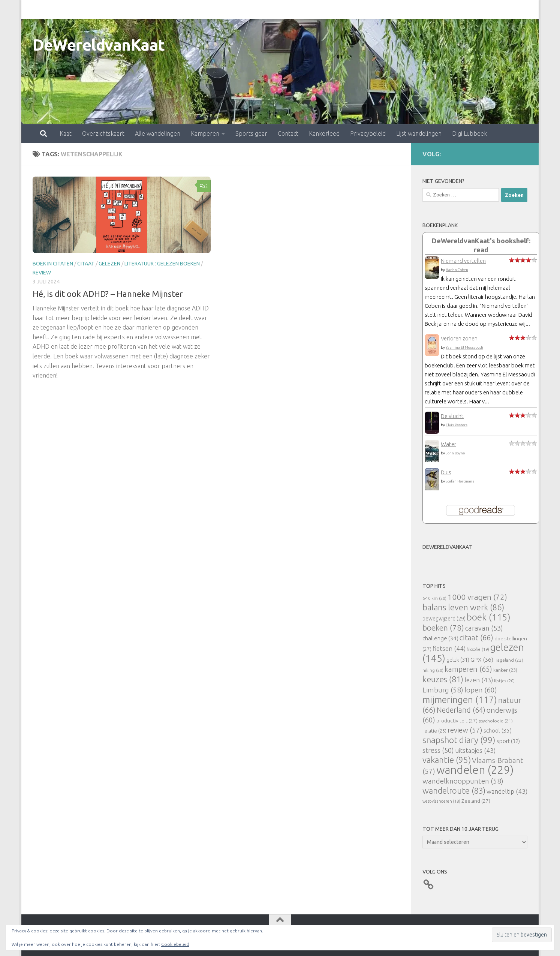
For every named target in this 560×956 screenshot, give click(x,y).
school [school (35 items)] (498, 730)
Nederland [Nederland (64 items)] (461, 710)
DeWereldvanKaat (99, 45)
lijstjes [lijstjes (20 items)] (504, 681)
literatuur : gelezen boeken (162, 264)
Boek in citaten (53, 264)
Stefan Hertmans (460, 481)
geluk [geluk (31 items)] (458, 660)
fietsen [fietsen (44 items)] (449, 648)
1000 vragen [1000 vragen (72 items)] (477, 597)
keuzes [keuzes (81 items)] (443, 679)
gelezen (109, 264)
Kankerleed (291, 9)
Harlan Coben (457, 270)
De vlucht (452, 416)
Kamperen (172, 9)
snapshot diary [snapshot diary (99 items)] (459, 740)
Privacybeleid (335, 9)
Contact (255, 9)
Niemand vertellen (463, 261)
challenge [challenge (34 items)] (440, 638)
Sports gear (218, 9)
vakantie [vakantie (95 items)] (447, 760)
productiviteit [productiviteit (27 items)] (457, 721)
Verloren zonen (459, 338)
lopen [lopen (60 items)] (481, 690)
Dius (446, 472)
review (42, 273)
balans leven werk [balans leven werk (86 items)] (463, 607)
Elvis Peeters (457, 425)
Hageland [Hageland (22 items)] (509, 660)
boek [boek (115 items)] (489, 617)
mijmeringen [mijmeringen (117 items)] (460, 700)
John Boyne (455, 453)
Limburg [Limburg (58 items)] (443, 690)
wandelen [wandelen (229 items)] (475, 770)
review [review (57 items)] (465, 730)
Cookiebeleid (175, 944)
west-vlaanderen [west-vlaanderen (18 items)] (441, 801)
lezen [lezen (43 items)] (479, 680)
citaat (86, 264)
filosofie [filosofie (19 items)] (478, 649)
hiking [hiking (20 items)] (433, 670)
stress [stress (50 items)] (438, 750)
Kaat (33, 9)
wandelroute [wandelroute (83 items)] (454, 791)
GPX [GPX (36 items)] (482, 659)
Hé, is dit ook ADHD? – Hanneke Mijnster (108, 294)
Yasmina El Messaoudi (464, 347)
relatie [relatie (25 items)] (434, 731)
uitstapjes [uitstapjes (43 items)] (475, 750)
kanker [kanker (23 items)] (505, 670)
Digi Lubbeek (436, 9)
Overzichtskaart (70, 9)
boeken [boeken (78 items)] (443, 628)
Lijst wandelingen (386, 9)
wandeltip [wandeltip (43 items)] (507, 791)
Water (448, 444)
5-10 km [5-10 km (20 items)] (434, 598)
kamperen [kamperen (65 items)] (468, 669)
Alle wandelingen (125, 9)
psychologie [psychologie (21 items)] (496, 721)
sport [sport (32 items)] (508, 741)
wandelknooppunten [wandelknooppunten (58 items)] (463, 781)
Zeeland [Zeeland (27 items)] (476, 801)
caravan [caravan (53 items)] (484, 628)
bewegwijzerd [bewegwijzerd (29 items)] (444, 619)
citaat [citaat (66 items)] (476, 638)
